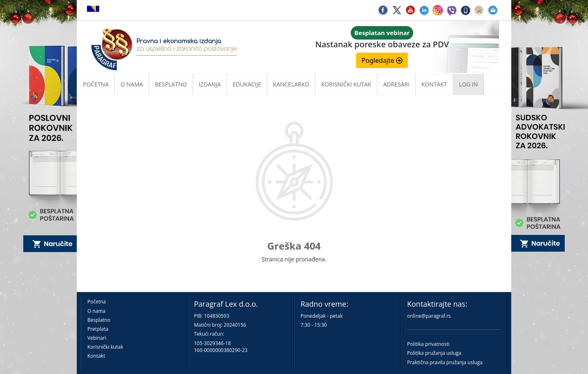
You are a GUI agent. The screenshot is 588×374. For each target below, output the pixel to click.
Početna (96, 84)
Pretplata (98, 329)
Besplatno (171, 84)
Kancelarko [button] (291, 84)
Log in (468, 84)
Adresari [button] (396, 84)
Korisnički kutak (105, 347)
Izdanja (210, 84)
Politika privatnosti (428, 344)
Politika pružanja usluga (434, 353)
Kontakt (96, 356)
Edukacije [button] (247, 84)
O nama (132, 84)
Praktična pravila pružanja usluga (445, 362)
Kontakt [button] (434, 84)
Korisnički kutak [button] (346, 84)
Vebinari (97, 338)
